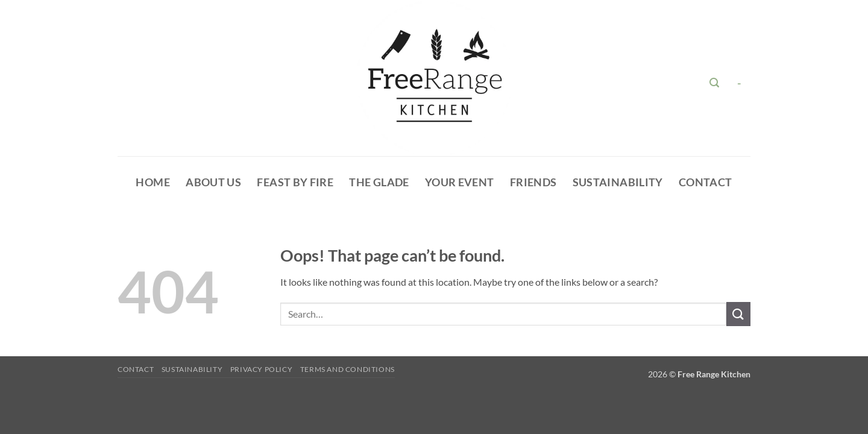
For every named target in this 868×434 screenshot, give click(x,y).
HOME (153, 182)
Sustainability (618, 182)
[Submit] (738, 314)
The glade (379, 182)
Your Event (460, 182)
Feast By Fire (295, 182)
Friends (533, 182)
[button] (715, 83)
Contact (705, 182)
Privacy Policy (262, 369)
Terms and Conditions (348, 369)
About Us (213, 182)
